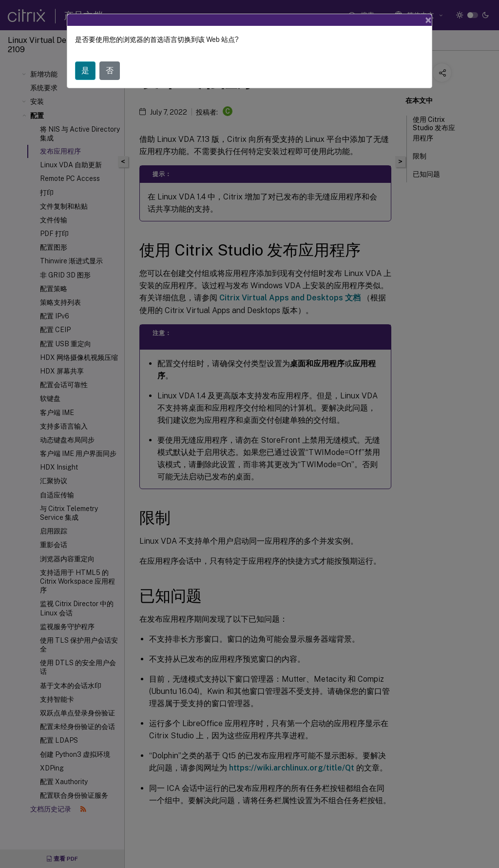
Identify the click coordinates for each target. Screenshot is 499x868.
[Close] (428, 20)
